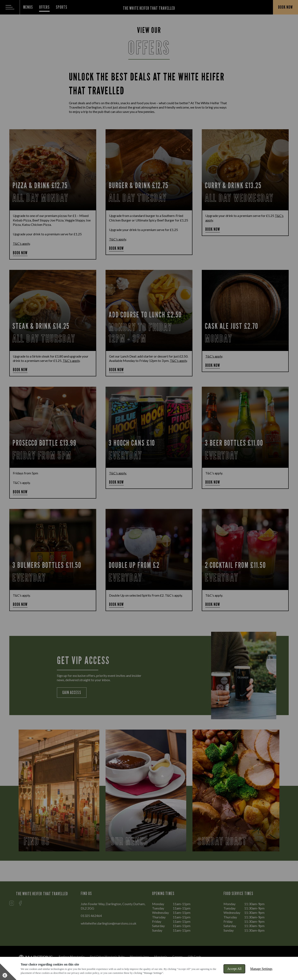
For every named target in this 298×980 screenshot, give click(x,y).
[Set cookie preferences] (8, 972)
